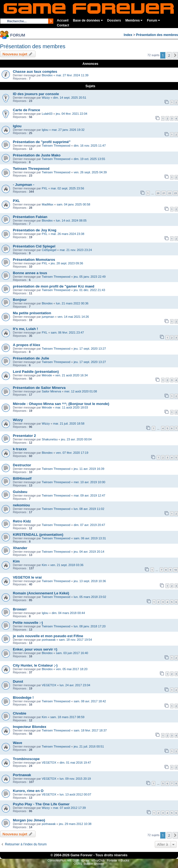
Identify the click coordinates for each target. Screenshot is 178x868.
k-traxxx (20, 449)
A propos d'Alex (27, 345)
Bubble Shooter (94, 864)
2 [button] (169, 55)
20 (158, 193)
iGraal (85, 860)
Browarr (20, 609)
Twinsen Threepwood (56, 146)
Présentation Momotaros (34, 260)
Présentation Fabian (30, 217)
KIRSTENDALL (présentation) (38, 535)
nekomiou (21, 505)
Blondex (47, 75)
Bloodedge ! (23, 698)
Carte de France (27, 110)
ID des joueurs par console (36, 94)
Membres (134, 20)
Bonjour (20, 300)
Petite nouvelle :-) (28, 623)
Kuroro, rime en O (28, 791)
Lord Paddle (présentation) (36, 372)
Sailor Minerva (51, 391)
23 (176, 193)
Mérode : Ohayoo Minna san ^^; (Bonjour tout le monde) (61, 404)
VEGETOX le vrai (27, 577)
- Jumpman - (24, 185)
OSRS (78, 864)
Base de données (88, 20)
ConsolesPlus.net (59, 860)
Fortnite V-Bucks (118, 860)
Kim (16, 561)
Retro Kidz (22, 521)
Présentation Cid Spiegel (34, 246)
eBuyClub (98, 860)
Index (128, 35)
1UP (76, 860)
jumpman (48, 317)
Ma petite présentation (32, 313)
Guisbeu (20, 492)
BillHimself (22, 478)
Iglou (17, 126)
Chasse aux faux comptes (35, 72)
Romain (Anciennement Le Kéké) (41, 593)
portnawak (49, 640)
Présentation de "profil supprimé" (42, 142)
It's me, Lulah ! (25, 329)
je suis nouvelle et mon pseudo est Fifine (48, 636)
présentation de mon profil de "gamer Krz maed (54, 286)
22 (170, 193)
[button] (175, 55)
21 (164, 193)
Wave (17, 743)
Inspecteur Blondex (30, 727)
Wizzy (46, 98)
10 (176, 570)
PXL (45, 188)
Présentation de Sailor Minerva (39, 388)
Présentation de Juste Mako (37, 155)
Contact (63, 25)
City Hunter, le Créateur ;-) (35, 665)
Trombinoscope (26, 759)
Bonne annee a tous (30, 273)
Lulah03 (47, 114)
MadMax (48, 204)
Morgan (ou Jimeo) (29, 820)
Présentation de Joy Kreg (35, 230)
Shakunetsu (50, 439)
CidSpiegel (49, 250)
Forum (153, 20)
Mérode (47, 375)
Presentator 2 (24, 436)
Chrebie (20, 713)
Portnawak (22, 775)
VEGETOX (49, 685)
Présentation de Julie (31, 358)
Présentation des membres (157, 35)
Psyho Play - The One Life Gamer (41, 804)
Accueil (63, 20)
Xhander (20, 548)
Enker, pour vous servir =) (35, 649)
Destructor (22, 465)
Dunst (18, 681)
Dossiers (114, 20)
